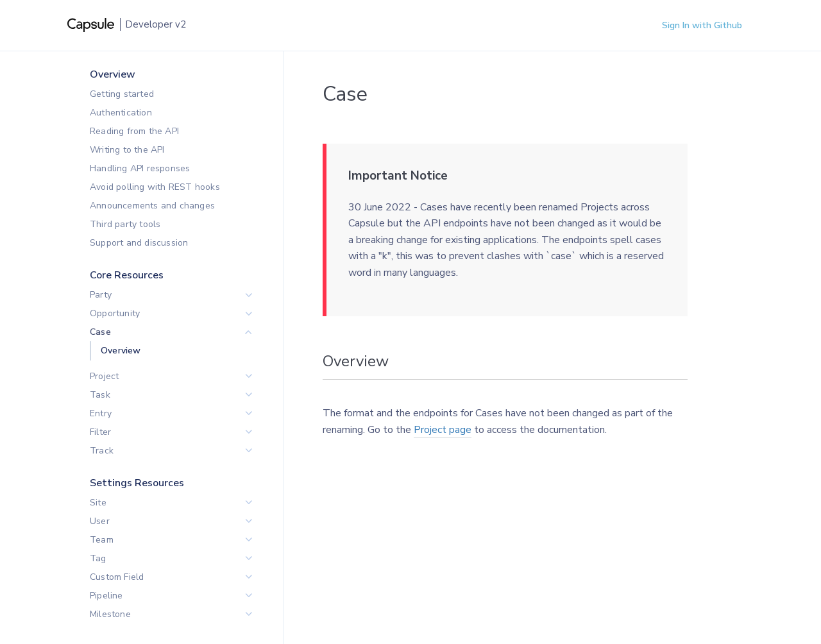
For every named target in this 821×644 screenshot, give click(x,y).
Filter (100, 432)
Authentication (121, 113)
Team (102, 540)
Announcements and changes (152, 206)
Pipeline (106, 596)
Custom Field (117, 577)
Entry (101, 413)
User (100, 521)
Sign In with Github (702, 25)
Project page (443, 430)
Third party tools (125, 224)
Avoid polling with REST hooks (155, 187)
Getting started (122, 94)
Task (100, 395)
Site (98, 503)
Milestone (110, 614)
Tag (98, 558)
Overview (121, 351)
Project (104, 376)
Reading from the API (134, 131)
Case (100, 332)
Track (102, 451)
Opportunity (115, 313)
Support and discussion (139, 243)
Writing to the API (127, 150)
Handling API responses (140, 168)
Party (101, 295)
